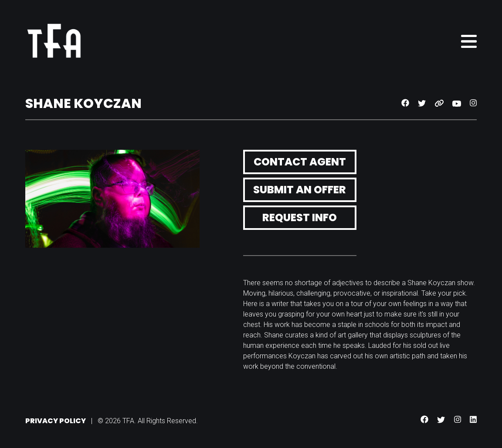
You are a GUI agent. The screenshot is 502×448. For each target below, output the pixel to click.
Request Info (300, 217)
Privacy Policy (56, 421)
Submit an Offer (300, 190)
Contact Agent (300, 162)
